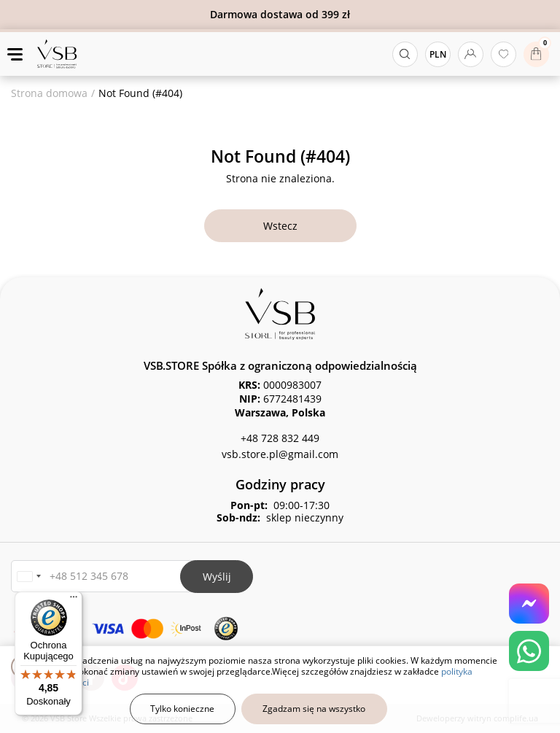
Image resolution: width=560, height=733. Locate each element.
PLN (438, 54)
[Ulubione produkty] (503, 54)
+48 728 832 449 (280, 438)
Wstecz (280, 226)
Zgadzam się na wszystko (314, 709)
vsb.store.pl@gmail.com (280, 454)
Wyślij (217, 577)
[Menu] (74, 600)
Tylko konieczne (182, 709)
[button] (28, 577)
